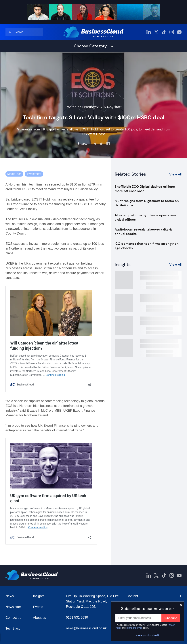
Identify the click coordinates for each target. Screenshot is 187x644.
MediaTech (14, 174)
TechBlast (13, 628)
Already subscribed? (148, 635)
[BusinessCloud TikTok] (164, 32)
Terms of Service (134, 628)
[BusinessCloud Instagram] (172, 32)
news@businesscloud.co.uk (86, 628)
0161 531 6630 (77, 617)
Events (38, 607)
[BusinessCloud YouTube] (179, 32)
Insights (39, 596)
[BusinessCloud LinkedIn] (149, 32)
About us (40, 618)
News (10, 596)
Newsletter (13, 607)
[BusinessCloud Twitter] (156, 32)
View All (175, 174)
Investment (34, 174)
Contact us (13, 618)
